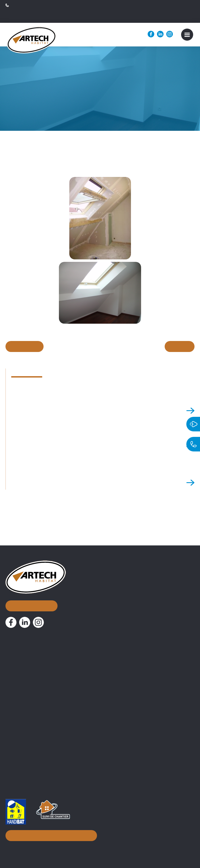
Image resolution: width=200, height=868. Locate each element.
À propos (18, 649)
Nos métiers (22, 689)
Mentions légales (117, 847)
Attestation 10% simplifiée (32, 748)
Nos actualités (25, 676)
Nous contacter (31, 589)
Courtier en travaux (26, 699)
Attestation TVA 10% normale (36, 740)
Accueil (15, 635)
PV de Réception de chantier (35, 757)
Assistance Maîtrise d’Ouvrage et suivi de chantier (57, 708)
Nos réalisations (27, 662)
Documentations (28, 730)
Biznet (90, 847)
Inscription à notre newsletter (50, 834)
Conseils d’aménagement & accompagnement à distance (64, 717)
